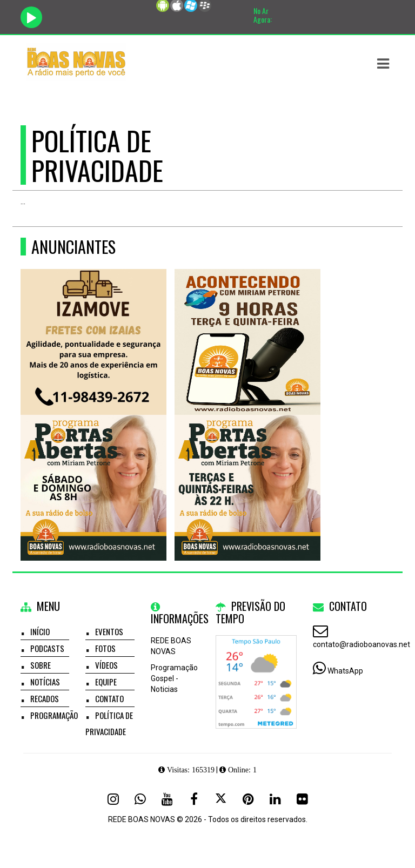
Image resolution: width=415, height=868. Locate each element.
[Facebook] (194, 799)
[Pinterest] (248, 799)
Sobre (41, 665)
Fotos (105, 648)
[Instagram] (113, 799)
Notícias (45, 682)
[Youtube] (167, 799)
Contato (109, 698)
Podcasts (47, 648)
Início (40, 631)
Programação (54, 715)
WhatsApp (345, 671)
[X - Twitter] (221, 799)
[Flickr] (302, 799)
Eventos (109, 631)
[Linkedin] (275, 799)
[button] (383, 64)
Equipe (106, 682)
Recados (45, 698)
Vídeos (106, 665)
